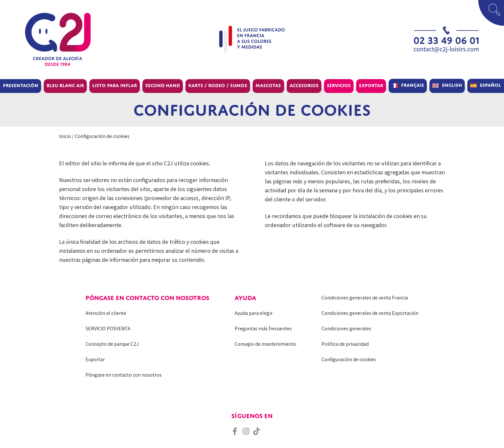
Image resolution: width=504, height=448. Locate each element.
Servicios (339, 85)
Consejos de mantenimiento (265, 344)
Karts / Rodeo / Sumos (218, 85)
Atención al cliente (106, 313)
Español (491, 85)
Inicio (65, 136)
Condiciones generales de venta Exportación (370, 313)
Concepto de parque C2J (112, 344)
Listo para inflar (115, 85)
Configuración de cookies (349, 359)
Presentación (21, 85)
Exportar (371, 85)
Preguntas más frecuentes (263, 329)
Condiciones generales (346, 329)
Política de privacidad (345, 344)
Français (413, 85)
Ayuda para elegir (254, 313)
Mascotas (268, 85)
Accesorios (304, 85)
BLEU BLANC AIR (65, 85)
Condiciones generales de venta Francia (365, 298)
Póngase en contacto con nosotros (124, 375)
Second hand (163, 85)
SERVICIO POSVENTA (108, 329)
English (452, 85)
